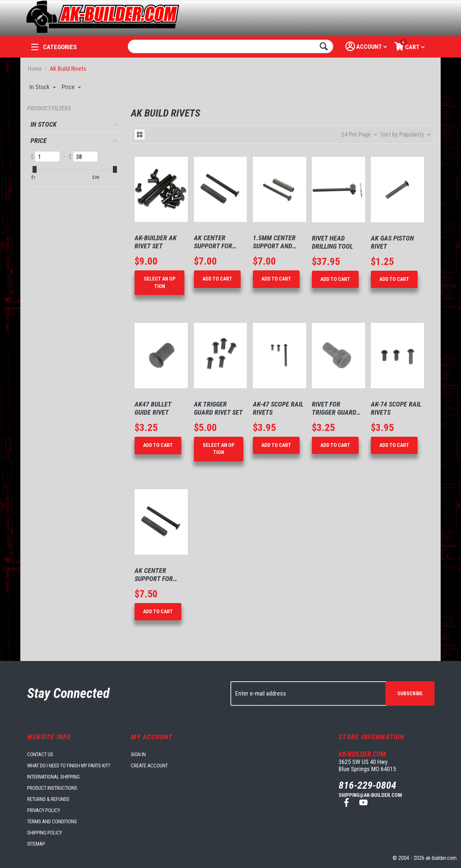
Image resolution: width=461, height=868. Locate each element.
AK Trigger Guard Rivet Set (218, 408)
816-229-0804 (367, 785)
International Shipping (53, 777)
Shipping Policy (45, 833)
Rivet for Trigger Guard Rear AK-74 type (336, 408)
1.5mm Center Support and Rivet (274, 242)
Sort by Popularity (405, 135)
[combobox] (231, 46)
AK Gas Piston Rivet (392, 242)
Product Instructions (52, 788)
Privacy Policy (44, 810)
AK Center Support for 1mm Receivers (217, 242)
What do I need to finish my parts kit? (69, 766)
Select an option (160, 282)
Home (35, 69)
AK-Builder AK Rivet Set (156, 242)
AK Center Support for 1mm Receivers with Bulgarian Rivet (158, 575)
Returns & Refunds (48, 799)
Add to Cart (217, 279)
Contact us (40, 755)
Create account (149, 766)
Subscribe (410, 694)
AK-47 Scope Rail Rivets (278, 408)
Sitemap (36, 844)
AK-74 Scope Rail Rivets (396, 408)
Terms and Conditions (52, 822)
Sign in (138, 755)
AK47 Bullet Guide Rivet (153, 408)
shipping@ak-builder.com (370, 795)
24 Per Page (359, 135)
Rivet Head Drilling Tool (332, 242)
